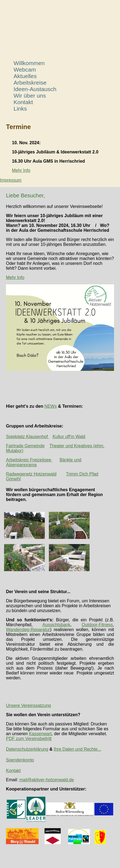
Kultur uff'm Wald (69, 437)
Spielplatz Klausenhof (27, 437)
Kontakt (13, 771)
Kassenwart (40, 734)
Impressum (11, 180)
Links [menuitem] (20, 109)
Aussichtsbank (56, 625)
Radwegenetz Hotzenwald (31, 474)
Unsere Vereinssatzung (28, 705)
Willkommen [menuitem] (29, 63)
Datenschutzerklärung (27, 749)
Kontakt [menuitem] (23, 102)
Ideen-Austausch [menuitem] (35, 89)
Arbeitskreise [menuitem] (30, 83)
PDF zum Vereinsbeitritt (29, 739)
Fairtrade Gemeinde (25, 446)
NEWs (51, 406)
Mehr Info (21, 170)
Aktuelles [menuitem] (25, 76)
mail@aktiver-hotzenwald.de (47, 780)
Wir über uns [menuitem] (30, 96)
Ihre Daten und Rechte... (77, 749)
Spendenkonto (20, 760)
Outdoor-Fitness (97, 625)
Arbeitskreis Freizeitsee (29, 460)
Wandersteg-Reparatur (28, 630)
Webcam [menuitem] (25, 70)
